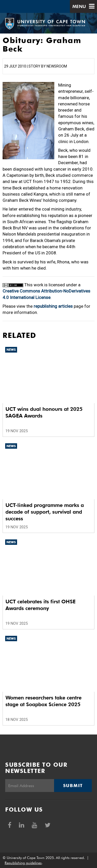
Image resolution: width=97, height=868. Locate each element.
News (11, 350)
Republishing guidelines (23, 863)
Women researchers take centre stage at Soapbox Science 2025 (43, 701)
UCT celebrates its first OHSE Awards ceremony (40, 605)
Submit (73, 786)
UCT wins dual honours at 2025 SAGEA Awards (44, 412)
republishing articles (53, 306)
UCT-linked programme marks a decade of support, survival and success (45, 512)
